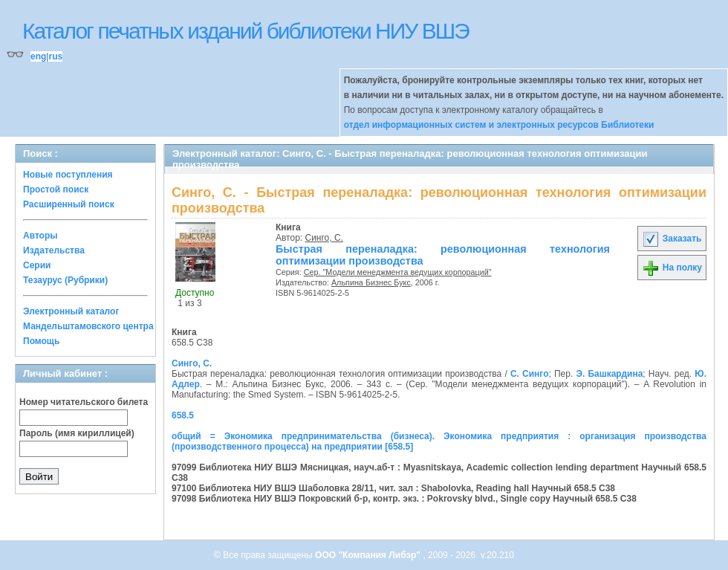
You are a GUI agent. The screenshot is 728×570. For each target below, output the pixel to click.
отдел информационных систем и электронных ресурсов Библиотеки (499, 125)
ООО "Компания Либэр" (369, 555)
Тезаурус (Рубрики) (65, 280)
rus (55, 56)
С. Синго (530, 374)
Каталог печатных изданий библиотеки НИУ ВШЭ (246, 31)
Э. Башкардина (609, 374)
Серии (37, 265)
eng (38, 56)
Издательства (54, 250)
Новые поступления (68, 175)
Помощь (41, 341)
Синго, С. (324, 238)
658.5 (183, 415)
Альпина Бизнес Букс (371, 282)
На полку (672, 268)
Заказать (672, 239)
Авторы (40, 236)
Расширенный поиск (69, 204)
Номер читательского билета (84, 402)
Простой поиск (56, 190)
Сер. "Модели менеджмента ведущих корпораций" (398, 272)
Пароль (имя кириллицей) (77, 433)
